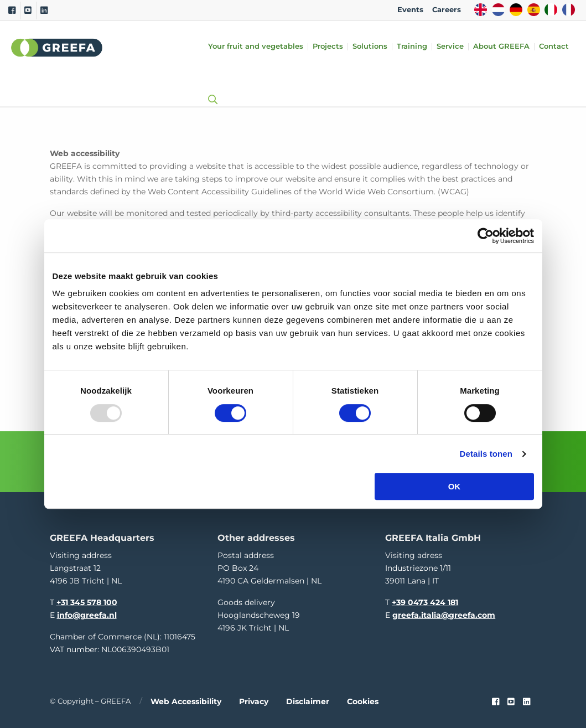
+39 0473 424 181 (425, 601)
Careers (447, 10)
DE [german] (516, 10)
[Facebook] (12, 11)
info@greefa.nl (87, 613)
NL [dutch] (498, 10)
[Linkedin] (44, 11)
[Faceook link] (496, 701)
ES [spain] (534, 10)
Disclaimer (308, 700)
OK (455, 486)
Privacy (254, 700)
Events (410, 10)
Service (450, 47)
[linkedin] (527, 701)
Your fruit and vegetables (256, 47)
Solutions (370, 47)
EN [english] (481, 10)
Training (412, 47)
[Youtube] (28, 11)
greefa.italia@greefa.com (444, 613)
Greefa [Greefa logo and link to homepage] (57, 48)
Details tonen (486, 454)
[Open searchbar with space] (210, 89)
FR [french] (569, 10)
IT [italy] (551, 10)
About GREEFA (501, 47)
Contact (554, 47)
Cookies (363, 700)
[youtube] (511, 701)
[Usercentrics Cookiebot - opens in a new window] (486, 236)
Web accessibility (186, 700)
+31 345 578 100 (87, 601)
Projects (328, 47)
